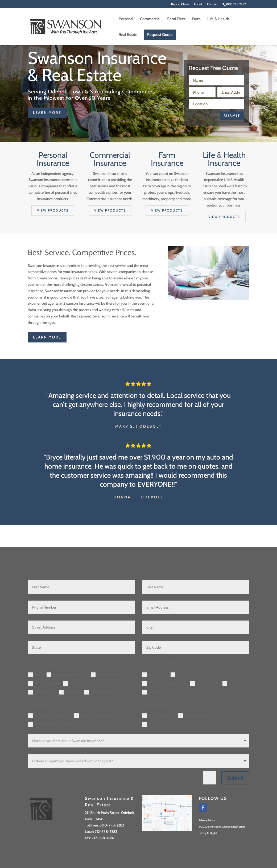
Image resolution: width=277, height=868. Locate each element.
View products (53, 210)
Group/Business (194, 716)
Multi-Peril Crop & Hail (49, 716)
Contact (212, 4)
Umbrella (69, 692)
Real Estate (128, 35)
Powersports (41, 692)
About (198, 4)
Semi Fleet (176, 19)
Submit (232, 116)
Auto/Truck (154, 675)
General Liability (186, 675)
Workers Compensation (164, 683)
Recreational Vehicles (67, 675)
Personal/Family (158, 716)
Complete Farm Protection (52, 724)
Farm (196, 19)
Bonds (150, 692)
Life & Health (218, 19)
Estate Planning (44, 683)
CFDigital (212, 833)
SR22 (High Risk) (100, 692)
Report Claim (180, 4)
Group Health (204, 683)
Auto (35, 675)
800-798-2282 (112, 825)
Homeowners (105, 675)
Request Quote (160, 35)
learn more (47, 113)
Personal (126, 19)
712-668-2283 (106, 832)
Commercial (150, 19)
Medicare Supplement (84, 683)
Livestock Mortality (92, 716)
